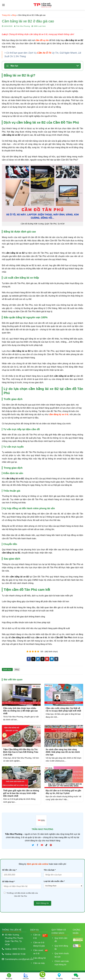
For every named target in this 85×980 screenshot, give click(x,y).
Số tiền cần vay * (9, 870)
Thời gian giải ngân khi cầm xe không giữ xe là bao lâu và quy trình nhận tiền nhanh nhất (21, 793)
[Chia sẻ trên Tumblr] (56, 659)
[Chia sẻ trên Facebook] (29, 659)
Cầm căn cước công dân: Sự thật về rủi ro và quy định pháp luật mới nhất (63, 710)
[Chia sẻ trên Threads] (42, 659)
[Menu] (3, 5)
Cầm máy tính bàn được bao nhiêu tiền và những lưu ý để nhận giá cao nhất (20, 711)
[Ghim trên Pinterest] (47, 659)
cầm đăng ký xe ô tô (59, 414)
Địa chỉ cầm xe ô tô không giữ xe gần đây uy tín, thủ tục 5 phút (63, 792)
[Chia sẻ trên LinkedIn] (52, 659)
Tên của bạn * (50, 870)
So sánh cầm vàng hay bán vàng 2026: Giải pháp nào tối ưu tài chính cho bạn (63, 752)
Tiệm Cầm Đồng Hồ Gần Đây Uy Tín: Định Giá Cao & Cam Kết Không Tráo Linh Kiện (21, 752)
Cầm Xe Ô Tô (44, 53)
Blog (14, 15)
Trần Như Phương (23, 26)
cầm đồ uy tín (42, 40)
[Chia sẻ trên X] (33, 659)
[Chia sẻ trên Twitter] (38, 659)
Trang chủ (6, 15)
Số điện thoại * (9, 882)
